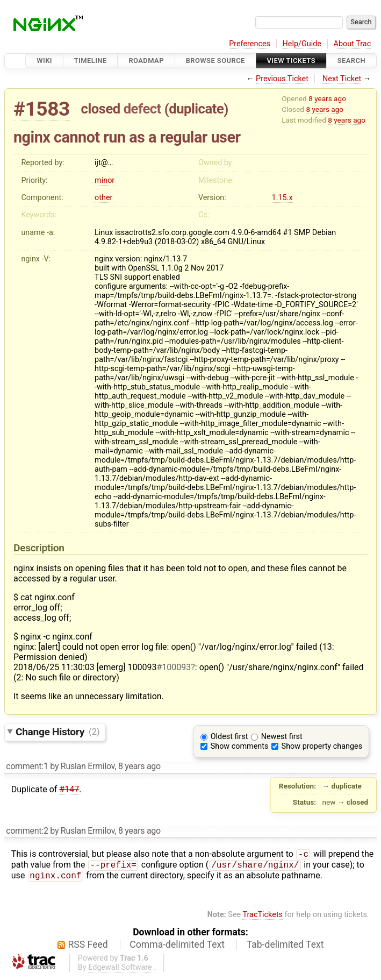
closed (101, 109)
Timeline (91, 61)
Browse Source (215, 61)
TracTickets (263, 918)
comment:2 (27, 831)
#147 (69, 789)
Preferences (250, 44)
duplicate (196, 109)
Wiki (44, 61)
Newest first (282, 737)
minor (105, 180)
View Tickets (291, 61)
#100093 (174, 667)
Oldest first (229, 737)
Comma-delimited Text (177, 948)
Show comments (240, 746)
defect (142, 109)
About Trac (353, 44)
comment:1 (27, 766)
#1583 (42, 109)
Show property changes (322, 746)
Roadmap (146, 61)
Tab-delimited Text (285, 948)
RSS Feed (88, 948)
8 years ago (327, 98)
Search (351, 61)
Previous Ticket (282, 79)
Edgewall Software (120, 971)
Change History (57, 731)
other (103, 198)
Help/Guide (302, 44)
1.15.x (282, 198)
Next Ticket (342, 79)
